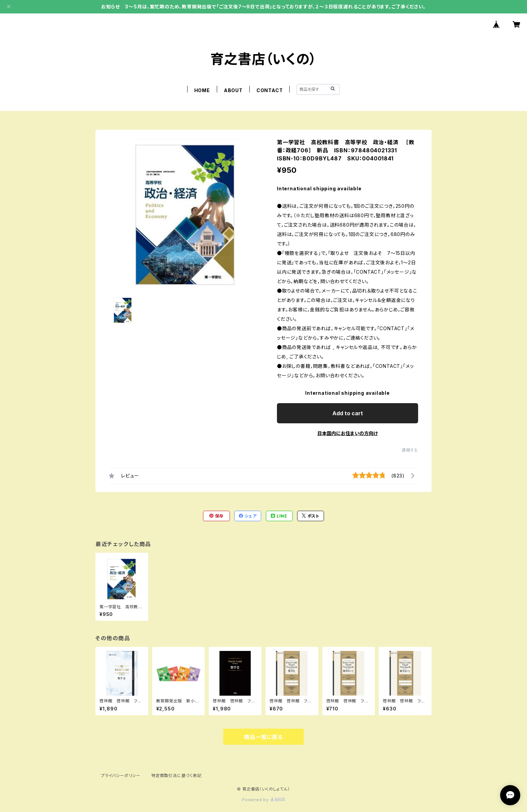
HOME (202, 90)
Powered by (263, 800)
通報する (410, 450)
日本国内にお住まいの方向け (348, 433)
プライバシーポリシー (121, 776)
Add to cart (348, 413)
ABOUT (233, 90)
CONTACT (270, 90)
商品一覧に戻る (263, 737)
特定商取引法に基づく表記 (176, 776)
